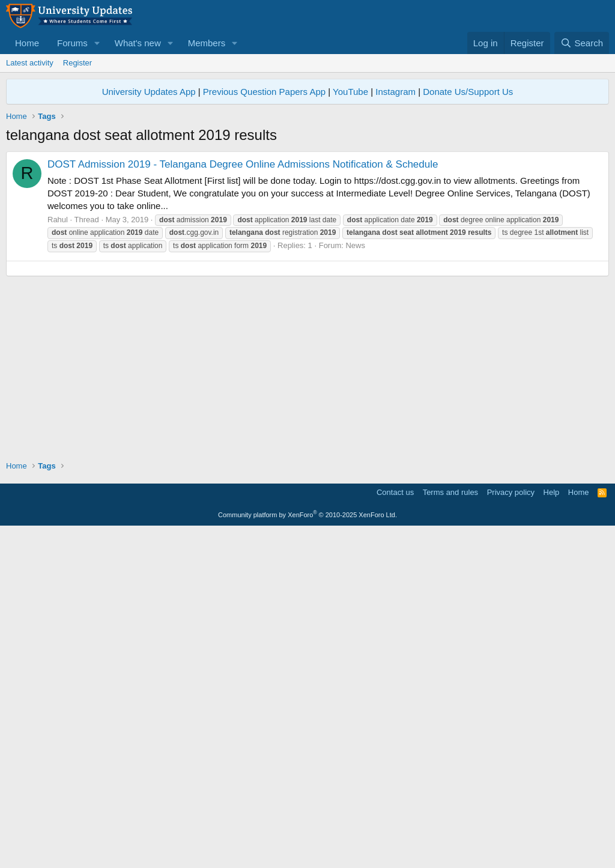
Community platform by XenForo (307, 851)
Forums (72, 43)
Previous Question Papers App (264, 92)
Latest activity (30, 63)
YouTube (350, 92)
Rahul (58, 388)
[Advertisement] (307, 235)
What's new (138, 43)
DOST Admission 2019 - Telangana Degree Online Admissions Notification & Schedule (243, 332)
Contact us (395, 829)
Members (207, 43)
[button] (97, 43)
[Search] (582, 43)
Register (77, 63)
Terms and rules (450, 829)
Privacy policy (511, 829)
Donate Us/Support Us (468, 92)
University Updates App (149, 92)
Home (27, 43)
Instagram (395, 92)
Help (552, 829)
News (355, 414)
